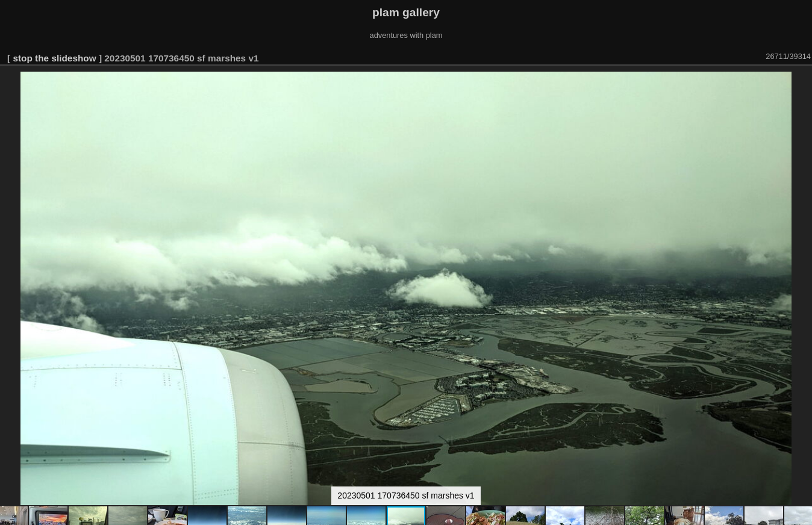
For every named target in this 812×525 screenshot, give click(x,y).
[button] (801, 82)
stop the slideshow (54, 58)
